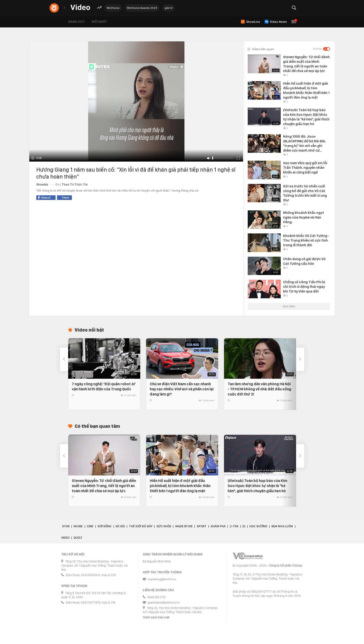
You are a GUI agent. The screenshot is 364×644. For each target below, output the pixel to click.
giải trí (169, 8)
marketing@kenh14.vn (162, 579)
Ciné (90, 526)
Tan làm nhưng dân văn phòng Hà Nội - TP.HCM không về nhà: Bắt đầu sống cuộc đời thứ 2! (259, 389)
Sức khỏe (164, 526)
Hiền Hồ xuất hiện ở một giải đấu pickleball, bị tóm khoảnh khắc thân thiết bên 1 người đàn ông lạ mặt (180, 486)
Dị (244, 526)
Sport (202, 526)
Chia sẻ (44, 198)
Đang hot (76, 22)
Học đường (258, 526)
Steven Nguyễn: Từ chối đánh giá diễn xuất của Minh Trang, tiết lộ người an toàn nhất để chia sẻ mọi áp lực (104, 486)
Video (65, 538)
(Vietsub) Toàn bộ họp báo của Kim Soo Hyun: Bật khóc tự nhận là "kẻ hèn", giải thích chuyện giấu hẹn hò (257, 486)
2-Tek (234, 526)
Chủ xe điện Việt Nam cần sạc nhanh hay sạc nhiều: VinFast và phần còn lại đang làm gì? (182, 389)
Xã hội (120, 526)
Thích (65, 198)
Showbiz (42, 184)
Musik (78, 526)
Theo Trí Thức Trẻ (75, 184)
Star (66, 526)
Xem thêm (289, 306)
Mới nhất (99, 22)
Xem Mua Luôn (282, 526)
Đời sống (104, 526)
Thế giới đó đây (141, 526)
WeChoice (113, 8)
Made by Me (184, 526)
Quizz (78, 538)
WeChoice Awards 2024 (142, 8)
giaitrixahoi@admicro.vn (164, 603)
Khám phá (218, 526)
